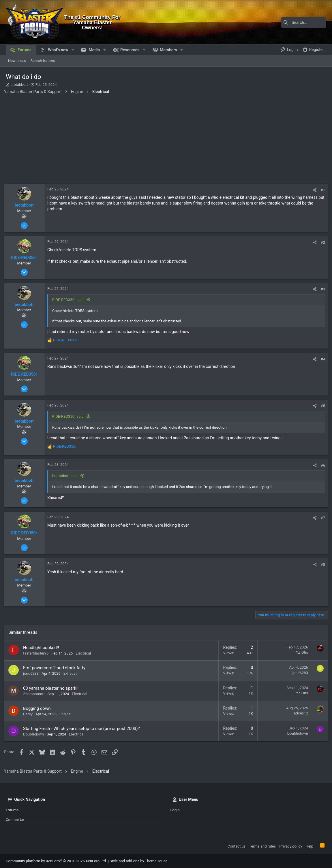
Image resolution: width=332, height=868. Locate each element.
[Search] (290, 22)
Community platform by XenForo (56, 861)
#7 (321, 518)
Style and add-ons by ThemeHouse (138, 861)
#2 (321, 242)
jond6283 (33, 673)
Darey (30, 714)
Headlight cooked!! (43, 648)
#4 (321, 359)
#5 (321, 406)
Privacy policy (291, 846)
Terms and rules (262, 846)
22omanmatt (36, 694)
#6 (321, 465)
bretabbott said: (67, 476)
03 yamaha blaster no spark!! (52, 688)
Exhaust (72, 673)
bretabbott (19, 85)
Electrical (85, 653)
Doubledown (35, 734)
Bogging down (39, 708)
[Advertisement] (166, 141)
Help (309, 846)
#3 (321, 289)
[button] (73, 50)
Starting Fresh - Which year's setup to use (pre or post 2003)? (83, 729)
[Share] (313, 190)
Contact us (15, 820)
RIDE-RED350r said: (70, 300)
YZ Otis (300, 652)
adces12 (299, 713)
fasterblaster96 (37, 653)
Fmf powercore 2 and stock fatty (56, 668)
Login (175, 810)
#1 (321, 190)
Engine (67, 714)
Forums (12, 810)
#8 (321, 565)
